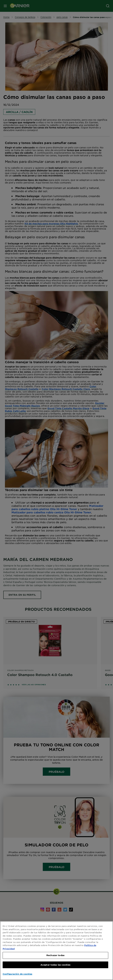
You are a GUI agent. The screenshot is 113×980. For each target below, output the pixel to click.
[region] (57, 951)
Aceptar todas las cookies (55, 965)
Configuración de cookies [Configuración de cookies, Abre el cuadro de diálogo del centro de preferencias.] (17, 974)
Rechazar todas (55, 955)
